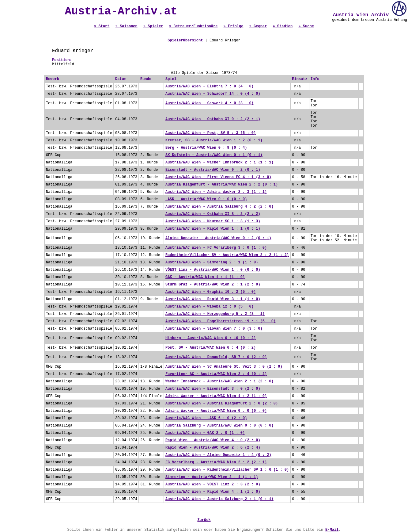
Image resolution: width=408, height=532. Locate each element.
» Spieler (153, 26)
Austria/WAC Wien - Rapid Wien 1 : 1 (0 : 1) (213, 229)
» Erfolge (234, 26)
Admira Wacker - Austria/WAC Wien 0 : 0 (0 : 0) (216, 411)
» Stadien (283, 26)
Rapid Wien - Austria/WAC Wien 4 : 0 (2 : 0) (213, 440)
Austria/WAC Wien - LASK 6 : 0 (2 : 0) (206, 418)
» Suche (306, 26)
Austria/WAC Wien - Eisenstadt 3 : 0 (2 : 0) (213, 389)
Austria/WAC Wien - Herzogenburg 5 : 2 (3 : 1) (215, 314)
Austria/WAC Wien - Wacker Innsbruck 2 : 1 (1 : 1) (219, 163)
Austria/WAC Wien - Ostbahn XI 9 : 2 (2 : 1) (213, 119)
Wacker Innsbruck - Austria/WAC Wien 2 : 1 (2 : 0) (219, 381)
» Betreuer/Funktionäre (193, 26)
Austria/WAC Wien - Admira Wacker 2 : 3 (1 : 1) (216, 192)
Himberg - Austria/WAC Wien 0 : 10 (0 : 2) (211, 338)
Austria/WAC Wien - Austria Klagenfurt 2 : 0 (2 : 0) (222, 404)
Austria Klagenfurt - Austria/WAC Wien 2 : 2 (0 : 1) (222, 185)
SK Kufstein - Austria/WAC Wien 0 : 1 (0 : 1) (214, 155)
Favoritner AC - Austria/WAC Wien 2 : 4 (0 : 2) (216, 374)
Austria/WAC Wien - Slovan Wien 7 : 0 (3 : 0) (214, 329)
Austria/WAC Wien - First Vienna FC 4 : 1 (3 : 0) (218, 177)
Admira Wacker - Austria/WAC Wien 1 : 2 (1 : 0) (216, 396)
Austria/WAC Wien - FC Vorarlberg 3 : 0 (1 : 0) (216, 248)
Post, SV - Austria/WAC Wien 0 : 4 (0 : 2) (211, 348)
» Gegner (258, 26)
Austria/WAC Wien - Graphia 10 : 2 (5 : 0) (211, 292)
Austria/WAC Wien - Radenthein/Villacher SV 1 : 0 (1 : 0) (227, 470)
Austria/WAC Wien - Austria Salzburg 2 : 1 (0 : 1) (219, 499)
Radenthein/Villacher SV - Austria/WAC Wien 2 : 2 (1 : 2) (227, 255)
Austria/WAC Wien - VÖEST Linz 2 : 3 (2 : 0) (213, 484)
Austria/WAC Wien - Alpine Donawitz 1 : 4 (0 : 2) (218, 455)
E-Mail (332, 530)
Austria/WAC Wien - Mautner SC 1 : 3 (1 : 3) (213, 221)
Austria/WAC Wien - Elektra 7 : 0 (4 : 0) (210, 86)
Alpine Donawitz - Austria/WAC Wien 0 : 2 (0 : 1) (218, 238)
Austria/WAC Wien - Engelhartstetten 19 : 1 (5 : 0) (221, 321)
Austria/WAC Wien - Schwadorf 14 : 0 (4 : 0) (213, 94)
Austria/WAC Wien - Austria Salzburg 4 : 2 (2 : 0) (219, 207)
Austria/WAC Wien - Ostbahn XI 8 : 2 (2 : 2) (213, 214)
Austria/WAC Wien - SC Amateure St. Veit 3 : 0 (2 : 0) (224, 367)
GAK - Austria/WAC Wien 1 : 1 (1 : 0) (205, 277)
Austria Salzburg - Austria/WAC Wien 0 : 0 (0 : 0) (219, 426)
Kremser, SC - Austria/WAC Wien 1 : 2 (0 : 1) (214, 140)
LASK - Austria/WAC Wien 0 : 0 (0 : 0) (206, 199)
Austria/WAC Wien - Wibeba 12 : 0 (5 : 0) (210, 307)
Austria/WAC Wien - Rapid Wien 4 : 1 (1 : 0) (213, 492)
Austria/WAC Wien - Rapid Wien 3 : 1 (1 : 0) (213, 299)
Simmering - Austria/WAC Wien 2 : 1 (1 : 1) (212, 477)
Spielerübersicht (185, 40)
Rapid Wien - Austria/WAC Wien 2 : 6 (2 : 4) (213, 448)
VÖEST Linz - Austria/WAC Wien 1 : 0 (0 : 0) (213, 270)
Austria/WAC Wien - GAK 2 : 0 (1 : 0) (205, 433)
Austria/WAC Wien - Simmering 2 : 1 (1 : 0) (212, 262)
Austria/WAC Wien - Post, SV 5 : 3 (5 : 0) (211, 133)
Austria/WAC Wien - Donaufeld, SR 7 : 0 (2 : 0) (216, 357)
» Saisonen (127, 26)
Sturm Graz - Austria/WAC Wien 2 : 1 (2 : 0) (213, 285)
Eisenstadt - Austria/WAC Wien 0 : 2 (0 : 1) (213, 170)
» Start (102, 26)
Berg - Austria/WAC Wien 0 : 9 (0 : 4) (206, 148)
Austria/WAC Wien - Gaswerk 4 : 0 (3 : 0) (210, 103)
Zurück (204, 520)
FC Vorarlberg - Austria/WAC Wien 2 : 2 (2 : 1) (216, 462)
